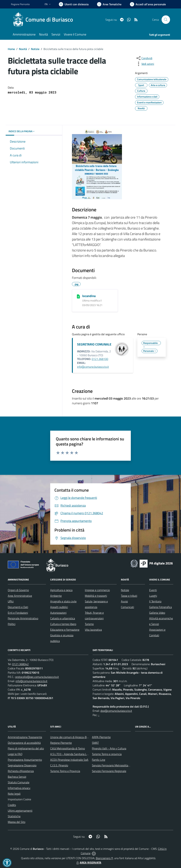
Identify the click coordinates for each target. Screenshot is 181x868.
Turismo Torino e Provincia (65, 771)
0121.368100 (100, 359)
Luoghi (153, 596)
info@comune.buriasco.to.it (93, 367)
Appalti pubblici (59, 607)
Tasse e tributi (129, 596)
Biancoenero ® (104, 858)
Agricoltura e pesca (61, 590)
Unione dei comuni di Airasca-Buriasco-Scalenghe (79, 737)
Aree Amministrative (20, 596)
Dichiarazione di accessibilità (24, 743)
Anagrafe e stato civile (63, 601)
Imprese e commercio (97, 590)
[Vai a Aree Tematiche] (109, 4)
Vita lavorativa (93, 630)
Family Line (99, 760)
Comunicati (127, 607)
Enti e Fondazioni (18, 613)
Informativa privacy (19, 788)
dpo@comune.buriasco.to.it (116, 711)
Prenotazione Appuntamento (25, 760)
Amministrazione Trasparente (25, 737)
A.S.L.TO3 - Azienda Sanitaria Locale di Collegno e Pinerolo (84, 754)
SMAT (95, 743)
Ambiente (56, 596)
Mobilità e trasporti (96, 596)
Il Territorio (155, 601)
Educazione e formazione (65, 630)
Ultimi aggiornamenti (20, 811)
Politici (12, 624)
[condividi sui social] (144, 58)
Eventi (153, 590)
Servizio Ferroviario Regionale (109, 771)
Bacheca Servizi (17, 777)
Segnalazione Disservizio (22, 765)
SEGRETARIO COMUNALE (94, 344)
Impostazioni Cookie (19, 799)
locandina (89, 296)
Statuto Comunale (19, 782)
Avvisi (124, 601)
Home (11, 49)
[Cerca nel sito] (166, 20)
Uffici (11, 601)
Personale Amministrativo (23, 618)
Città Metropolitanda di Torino (68, 748)
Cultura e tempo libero (63, 624)
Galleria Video (157, 613)
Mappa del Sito (17, 822)
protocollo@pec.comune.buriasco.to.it (37, 677)
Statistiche (14, 816)
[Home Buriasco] (44, 20)
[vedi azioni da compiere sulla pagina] (145, 64)
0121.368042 (20, 664)
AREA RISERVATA (88, 863)
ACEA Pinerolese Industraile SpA (69, 760)
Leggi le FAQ (15, 754)
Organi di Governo (18, 590)
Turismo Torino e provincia (107, 754)
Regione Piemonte (61, 743)
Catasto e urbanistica (63, 618)
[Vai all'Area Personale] (148, 4)
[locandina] (78, 296)
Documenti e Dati (18, 607)
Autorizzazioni (58, 613)
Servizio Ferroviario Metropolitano (112, 765)
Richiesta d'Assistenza (21, 771)
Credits (12, 805)
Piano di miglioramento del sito (26, 748)
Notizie (35, 49)
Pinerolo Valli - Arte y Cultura (109, 748)
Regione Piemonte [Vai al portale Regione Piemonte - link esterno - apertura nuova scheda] (20, 4)
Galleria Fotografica (160, 607)
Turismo (89, 624)
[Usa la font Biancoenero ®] (74, 4)
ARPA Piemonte (101, 737)
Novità (23, 49)
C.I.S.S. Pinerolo (59, 765)
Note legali (14, 794)
